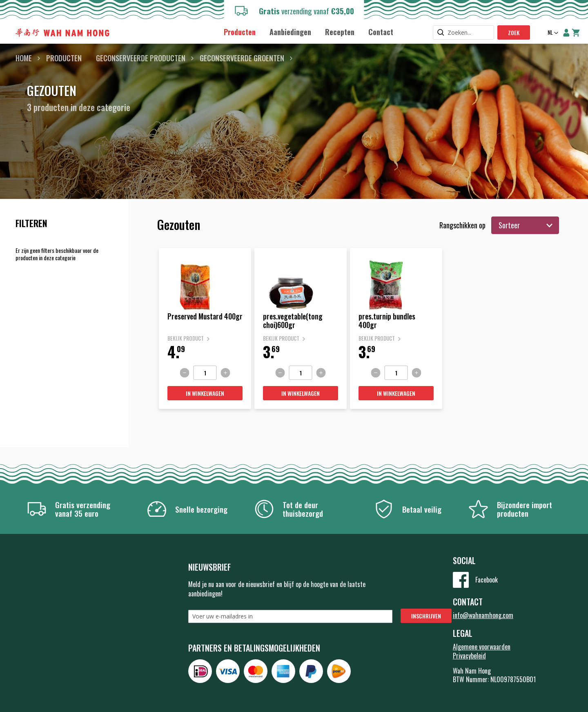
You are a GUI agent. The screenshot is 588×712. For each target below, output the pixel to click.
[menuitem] (240, 32)
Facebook (487, 580)
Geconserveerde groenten (242, 58)
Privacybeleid (469, 656)
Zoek (514, 32)
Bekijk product (186, 338)
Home (24, 58)
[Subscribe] (426, 616)
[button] (552, 33)
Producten (64, 58)
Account (566, 33)
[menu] (308, 32)
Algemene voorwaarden (482, 647)
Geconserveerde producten (141, 58)
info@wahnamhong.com (483, 615)
